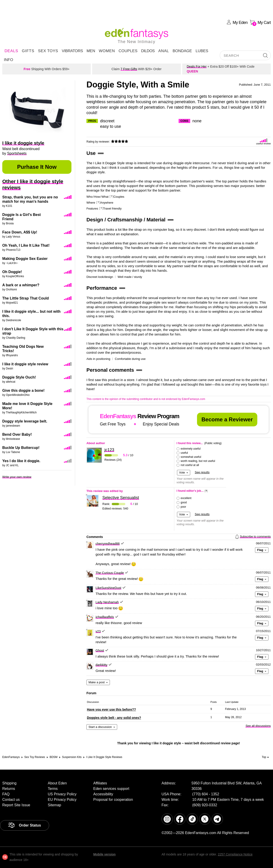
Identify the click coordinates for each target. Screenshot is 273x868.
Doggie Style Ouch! (19, 377)
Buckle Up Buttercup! (21, 448)
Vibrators (72, 51)
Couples (128, 51)
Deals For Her (197, 67)
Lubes (202, 51)
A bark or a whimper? (21, 285)
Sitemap (54, 805)
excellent (186, 498)
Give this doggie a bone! (23, 390)
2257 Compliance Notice (235, 854)
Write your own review (17, 477)
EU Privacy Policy (62, 800)
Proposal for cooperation (113, 800)
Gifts (28, 51)
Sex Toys (48, 51)
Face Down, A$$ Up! (20, 232)
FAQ (6, 794)
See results (202, 472)
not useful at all (190, 465)
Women (107, 51)
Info (9, 60)
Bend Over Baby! (17, 434)
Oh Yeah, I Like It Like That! (26, 245)
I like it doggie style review (25, 364)
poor (183, 507)
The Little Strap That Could (25, 298)
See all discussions (258, 726)
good (184, 502)
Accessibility (103, 794)
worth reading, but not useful (198, 461)
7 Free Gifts (129, 69)
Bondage (182, 51)
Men (91, 51)
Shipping (9, 783)
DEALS (11, 51)
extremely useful (191, 449)
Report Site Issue (16, 805)
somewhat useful (191, 457)
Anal (164, 51)
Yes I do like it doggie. (21, 461)
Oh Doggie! (12, 272)
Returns (9, 789)
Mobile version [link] (104, 854)
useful (184, 453)
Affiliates (100, 783)
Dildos (148, 51)
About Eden (57, 783)
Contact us (11, 800)
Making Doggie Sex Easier (25, 259)
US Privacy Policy (62, 794)
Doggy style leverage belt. (25, 421)
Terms (53, 789)
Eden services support (111, 789)
